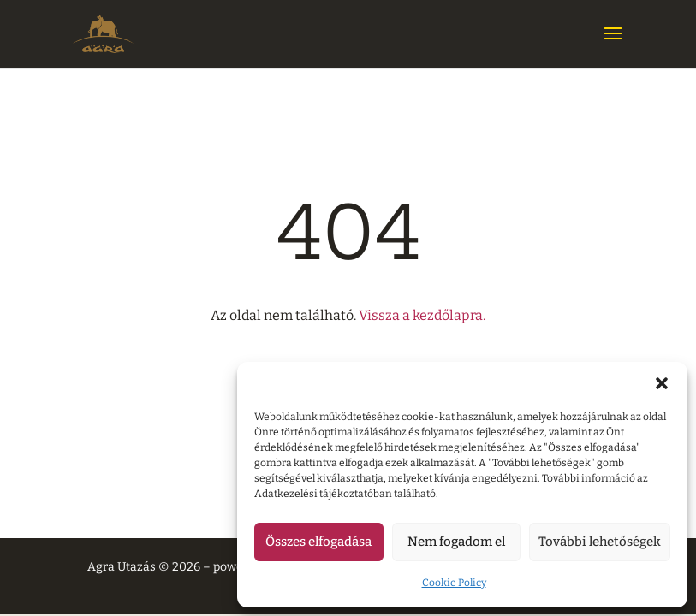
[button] (662, 383)
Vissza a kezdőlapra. (422, 315)
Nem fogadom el (456, 542)
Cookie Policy (454, 583)
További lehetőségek (600, 542)
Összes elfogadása (318, 542)
